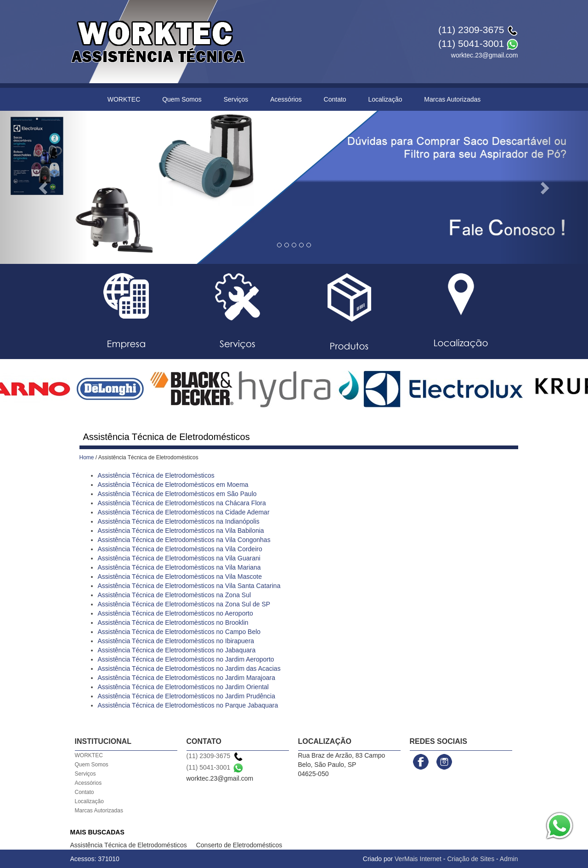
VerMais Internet (418, 859)
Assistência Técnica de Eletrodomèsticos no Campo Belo (179, 632)
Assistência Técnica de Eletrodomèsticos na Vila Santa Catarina (189, 586)
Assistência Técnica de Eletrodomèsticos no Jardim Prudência (187, 696)
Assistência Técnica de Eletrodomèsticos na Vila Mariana (179, 567)
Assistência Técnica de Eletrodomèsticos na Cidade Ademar (184, 512)
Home (87, 457)
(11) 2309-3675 (471, 30)
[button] (44, 187)
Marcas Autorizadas (452, 99)
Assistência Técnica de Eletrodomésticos (129, 845)
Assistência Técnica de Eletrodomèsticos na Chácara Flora (182, 503)
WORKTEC (124, 99)
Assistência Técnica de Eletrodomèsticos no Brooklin (173, 622)
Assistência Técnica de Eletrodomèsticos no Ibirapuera (176, 641)
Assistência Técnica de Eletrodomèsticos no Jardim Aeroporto (186, 659)
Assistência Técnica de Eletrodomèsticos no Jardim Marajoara (187, 678)
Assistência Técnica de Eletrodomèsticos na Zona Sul (175, 595)
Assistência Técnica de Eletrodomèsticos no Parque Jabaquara (188, 705)
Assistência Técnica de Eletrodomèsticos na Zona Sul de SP (184, 604)
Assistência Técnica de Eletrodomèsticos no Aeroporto (175, 613)
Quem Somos (182, 99)
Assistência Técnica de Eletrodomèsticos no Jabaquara (177, 650)
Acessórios (286, 99)
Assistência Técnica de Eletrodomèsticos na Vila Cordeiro (180, 549)
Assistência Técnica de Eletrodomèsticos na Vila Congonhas (184, 540)
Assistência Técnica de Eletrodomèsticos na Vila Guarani (179, 558)
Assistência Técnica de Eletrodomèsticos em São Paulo (177, 494)
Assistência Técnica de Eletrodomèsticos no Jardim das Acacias (189, 668)
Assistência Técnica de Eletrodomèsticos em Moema (173, 485)
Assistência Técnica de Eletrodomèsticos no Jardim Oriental (183, 687)
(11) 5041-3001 (471, 43)
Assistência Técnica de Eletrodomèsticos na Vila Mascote (180, 577)
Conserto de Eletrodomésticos (239, 845)
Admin (509, 859)
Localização (385, 99)
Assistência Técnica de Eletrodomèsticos (156, 475)
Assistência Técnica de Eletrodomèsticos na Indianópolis (179, 521)
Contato (335, 99)
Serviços (236, 99)
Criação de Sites (471, 859)
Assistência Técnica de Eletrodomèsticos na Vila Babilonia (181, 531)
